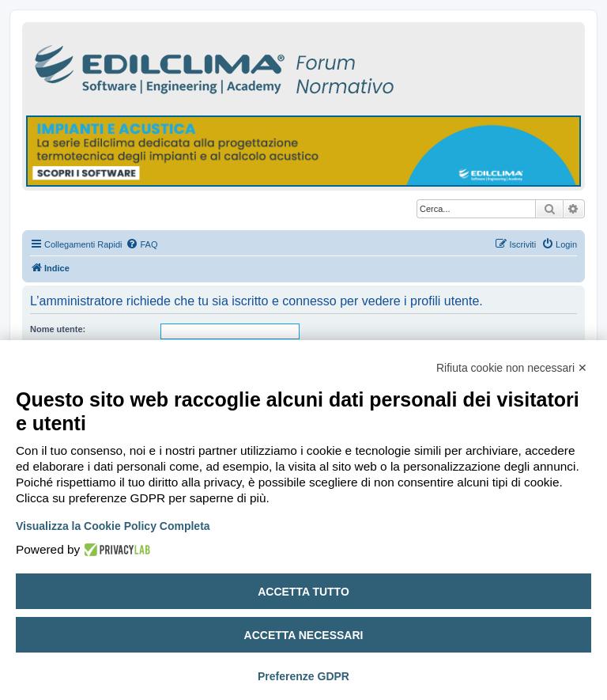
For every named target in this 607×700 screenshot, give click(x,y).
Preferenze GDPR (303, 676)
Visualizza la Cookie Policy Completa (113, 526)
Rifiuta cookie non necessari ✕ (512, 368)
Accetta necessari (304, 635)
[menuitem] (141, 244)
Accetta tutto (303, 592)
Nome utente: (58, 329)
